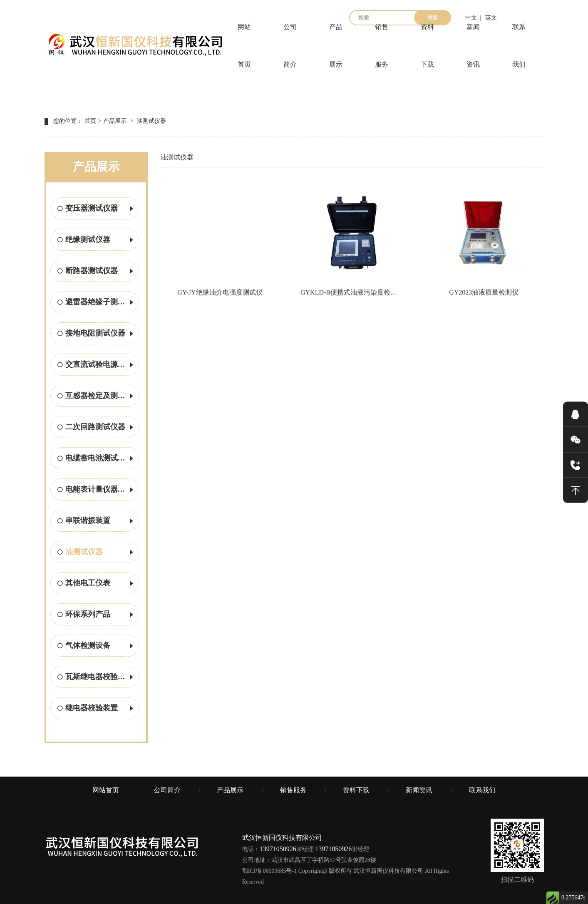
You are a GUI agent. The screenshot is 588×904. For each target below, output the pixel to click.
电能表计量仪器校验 (96, 490)
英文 (491, 18)
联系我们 (519, 46)
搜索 (432, 18)
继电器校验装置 (96, 709)
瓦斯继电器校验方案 (96, 677)
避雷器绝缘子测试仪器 (98, 303)
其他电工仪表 (96, 584)
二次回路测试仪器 (96, 428)
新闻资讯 (473, 46)
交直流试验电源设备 (96, 365)
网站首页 (244, 46)
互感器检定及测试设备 (98, 396)
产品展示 (336, 46)
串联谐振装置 (96, 521)
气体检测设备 (96, 646)
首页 (90, 121)
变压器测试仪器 (96, 209)
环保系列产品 (96, 615)
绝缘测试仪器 (96, 240)
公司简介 (290, 46)
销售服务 (382, 46)
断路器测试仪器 (96, 271)
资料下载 (427, 46)
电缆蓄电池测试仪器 (96, 459)
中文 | (473, 18)
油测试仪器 (151, 121)
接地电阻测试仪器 (96, 334)
